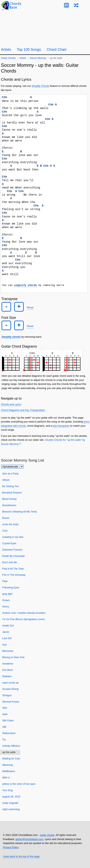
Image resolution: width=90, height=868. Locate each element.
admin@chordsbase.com (29, 839)
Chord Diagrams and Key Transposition (23, 410)
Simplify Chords (40, 86)
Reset (30, 307)
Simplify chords (11, 337)
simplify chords (25, 285)
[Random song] (76, 5)
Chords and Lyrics (11, 404)
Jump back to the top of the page (21, 856)
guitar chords (47, 835)
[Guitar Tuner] (66, 5)
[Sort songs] (12, 467)
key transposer (61, 426)
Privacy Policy (11, 847)
